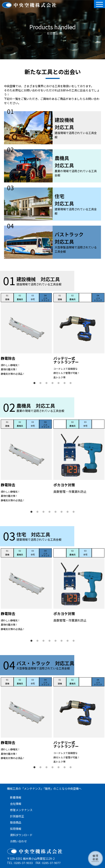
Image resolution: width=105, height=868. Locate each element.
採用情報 (16, 829)
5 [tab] (59, 383)
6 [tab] (65, 383)
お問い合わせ (18, 841)
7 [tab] (71, 383)
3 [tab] (47, 383)
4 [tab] (53, 383)
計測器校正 (17, 816)
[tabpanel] (26, 335)
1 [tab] (35, 383)
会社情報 (16, 804)
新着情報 (16, 797)
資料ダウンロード (21, 835)
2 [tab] (41, 383)
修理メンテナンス (21, 810)
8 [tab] (74, 512)
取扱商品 (16, 822)
